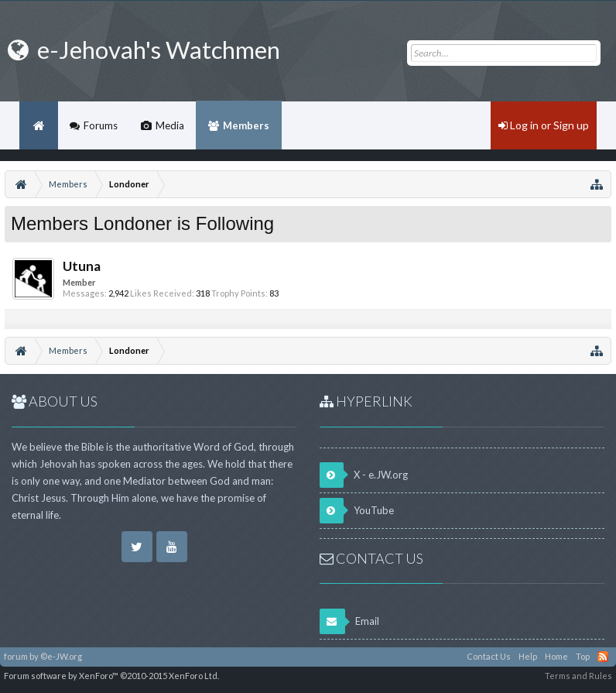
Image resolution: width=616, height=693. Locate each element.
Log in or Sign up (544, 125)
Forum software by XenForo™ (111, 676)
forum (16, 656)
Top (583, 656)
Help (528, 656)
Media (170, 125)
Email (349, 621)
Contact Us (489, 656)
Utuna (82, 266)
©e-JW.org (61, 656)
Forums (101, 125)
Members (246, 125)
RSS (603, 657)
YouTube (357, 511)
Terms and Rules (578, 676)
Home (39, 125)
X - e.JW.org (364, 475)
